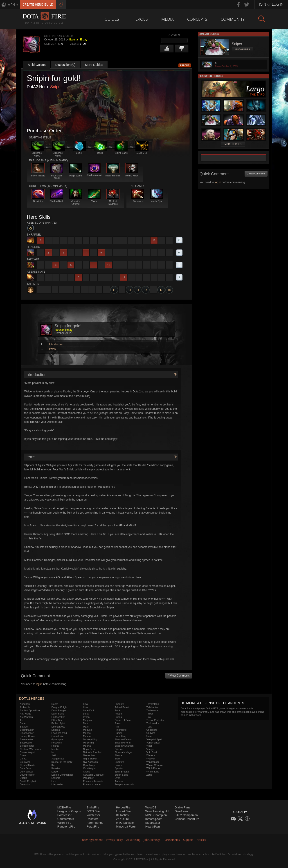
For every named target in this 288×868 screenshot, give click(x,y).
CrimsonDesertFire (187, 819)
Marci (86, 723)
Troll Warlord (153, 723)
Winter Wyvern (154, 765)
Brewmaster (26, 739)
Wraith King (153, 772)
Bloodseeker (27, 733)
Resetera (93, 819)
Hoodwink (57, 743)
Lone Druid (89, 710)
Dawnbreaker (27, 775)
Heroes (140, 19)
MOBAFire (64, 807)
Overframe (181, 811)
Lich (54, 781)
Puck (117, 710)
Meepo (87, 733)
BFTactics (122, 815)
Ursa (149, 736)
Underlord (152, 730)
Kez (54, 765)
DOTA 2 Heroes (32, 699)
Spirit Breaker (122, 772)
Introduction (56, 344)
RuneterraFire (66, 827)
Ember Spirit (58, 723)
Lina (85, 704)
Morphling (88, 743)
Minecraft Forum (127, 827)
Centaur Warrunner (30, 749)
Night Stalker (90, 759)
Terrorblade (153, 704)
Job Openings (152, 840)
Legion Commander (62, 775)
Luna (86, 714)
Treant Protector (155, 720)
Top (174, 374)
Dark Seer (25, 768)
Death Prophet (28, 781)
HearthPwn (153, 827)
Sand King (120, 736)
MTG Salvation (126, 823)
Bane (23, 723)
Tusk (149, 727)
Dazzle (24, 778)
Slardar (119, 755)
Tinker (150, 714)
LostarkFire (123, 811)
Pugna (118, 717)
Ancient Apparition (30, 710)
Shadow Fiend (123, 743)
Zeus (149, 775)
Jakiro (55, 755)
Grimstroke (58, 736)
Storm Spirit (121, 775)
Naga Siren (89, 749)
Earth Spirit (58, 714)
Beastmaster (27, 730)
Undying (151, 733)
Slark (118, 759)
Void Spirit (152, 752)
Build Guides (37, 65)
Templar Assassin (124, 784)
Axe (22, 720)
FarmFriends (95, 823)
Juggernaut (58, 759)
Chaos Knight (27, 752)
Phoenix (119, 704)
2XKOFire (122, 819)
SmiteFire (93, 807)
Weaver (151, 759)
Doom (55, 704)
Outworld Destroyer (94, 775)
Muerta (87, 746)
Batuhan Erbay (78, 40)
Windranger (153, 762)
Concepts (197, 19)
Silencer (119, 749)
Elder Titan (57, 720)
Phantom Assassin (93, 781)
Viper (149, 746)
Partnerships (172, 840)
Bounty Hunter (28, 736)
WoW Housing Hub (158, 811)
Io (53, 752)
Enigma (56, 730)
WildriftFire (64, 823)
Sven (118, 778)
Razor (118, 723)
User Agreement (92, 840)
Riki (117, 727)
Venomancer (153, 743)
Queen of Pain (123, 720)
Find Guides (243, 50)
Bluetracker (153, 823)
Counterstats (66, 819)
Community (233, 19)
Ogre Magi (89, 765)
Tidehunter (152, 707)
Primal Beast (122, 707)
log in (39, 684)
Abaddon (25, 704)
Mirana (87, 736)
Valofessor (93, 815)
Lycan (86, 717)
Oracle (87, 772)
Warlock (151, 755)
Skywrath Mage (123, 752)
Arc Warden (26, 717)
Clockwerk (26, 762)
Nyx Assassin (90, 762)
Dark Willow (26, 772)
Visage (150, 749)
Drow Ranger (59, 710)
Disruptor (25, 784)
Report (185, 66)
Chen (23, 755)
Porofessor (64, 815)
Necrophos (89, 755)
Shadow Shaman (124, 746)
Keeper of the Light (62, 762)
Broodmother (27, 746)
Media (168, 19)
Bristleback (26, 743)
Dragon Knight (59, 707)
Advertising (133, 840)
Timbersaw (152, 710)
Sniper (56, 87)
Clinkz (23, 759)
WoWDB (151, 807)
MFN (11, 5)
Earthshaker (58, 717)
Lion (85, 707)
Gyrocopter (58, 739)
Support (188, 840)
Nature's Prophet (92, 752)
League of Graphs (69, 811)
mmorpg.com (154, 819)
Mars (86, 727)
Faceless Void (59, 733)
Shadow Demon (124, 739)
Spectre (119, 768)
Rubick (119, 733)
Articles (201, 840)
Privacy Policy (114, 840)
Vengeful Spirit (154, 739)
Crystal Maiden (28, 765)
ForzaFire (93, 827)
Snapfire (119, 762)
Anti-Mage (25, 714)
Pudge (118, 714)
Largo (55, 772)
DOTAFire (93, 811)
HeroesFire (123, 807)
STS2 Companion (186, 815)
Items (52, 349)
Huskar (55, 746)
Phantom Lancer (92, 784)
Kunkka (56, 768)
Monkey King (90, 739)
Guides (112, 19)
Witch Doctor (153, 768)
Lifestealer (57, 784)
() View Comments (179, 676)
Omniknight (89, 768)
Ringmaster (121, 730)
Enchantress (58, 727)
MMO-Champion (156, 815)
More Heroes (233, 144)
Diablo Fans (182, 807)
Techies (119, 781)
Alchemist (25, 707)
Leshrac (56, 778)
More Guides (94, 65)
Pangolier (88, 778)
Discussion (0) (65, 65)
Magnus (87, 720)
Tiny (148, 717)
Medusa (87, 730)
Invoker (56, 749)
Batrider (24, 727)
